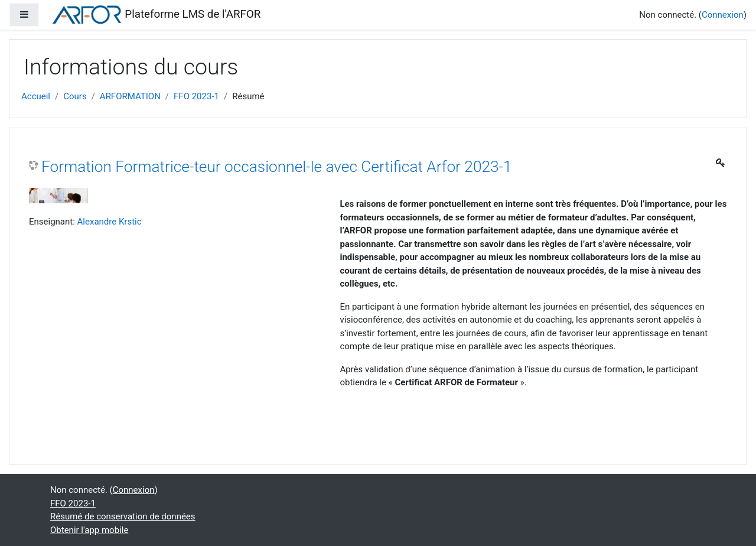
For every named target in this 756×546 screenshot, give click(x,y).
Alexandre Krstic (110, 222)
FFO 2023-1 (196, 96)
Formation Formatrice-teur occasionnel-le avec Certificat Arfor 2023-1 (277, 167)
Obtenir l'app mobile (89, 530)
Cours (75, 96)
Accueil (36, 96)
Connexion (723, 15)
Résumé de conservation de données (123, 516)
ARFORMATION (130, 96)
